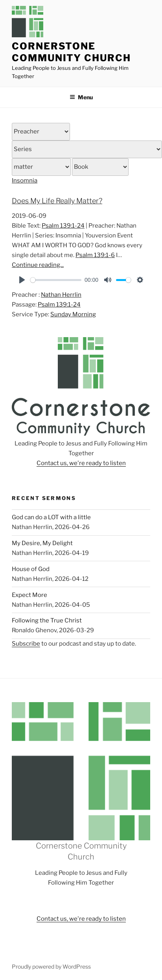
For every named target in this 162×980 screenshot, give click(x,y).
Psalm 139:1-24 (63, 226)
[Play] (22, 280)
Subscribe (26, 644)
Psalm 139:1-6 (95, 255)
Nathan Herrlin (61, 295)
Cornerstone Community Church (71, 52)
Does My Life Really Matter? (57, 201)
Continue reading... (38, 265)
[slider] (56, 280)
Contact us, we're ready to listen (81, 463)
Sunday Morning (73, 314)
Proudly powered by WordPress (51, 966)
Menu (81, 97)
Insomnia (25, 181)
